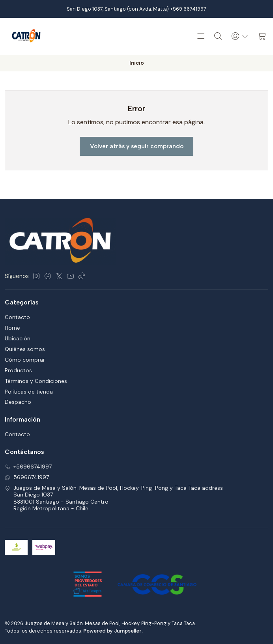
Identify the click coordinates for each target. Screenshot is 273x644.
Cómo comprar (25, 360)
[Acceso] (240, 36)
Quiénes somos (25, 349)
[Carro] (262, 36)
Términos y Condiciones (36, 381)
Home (12, 328)
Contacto (17, 317)
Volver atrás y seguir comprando (137, 146)
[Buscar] (218, 36)
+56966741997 (28, 467)
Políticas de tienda (29, 392)
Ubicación (18, 338)
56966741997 (27, 477)
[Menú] (201, 36)
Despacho (18, 402)
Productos (18, 370)
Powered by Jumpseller (112, 631)
